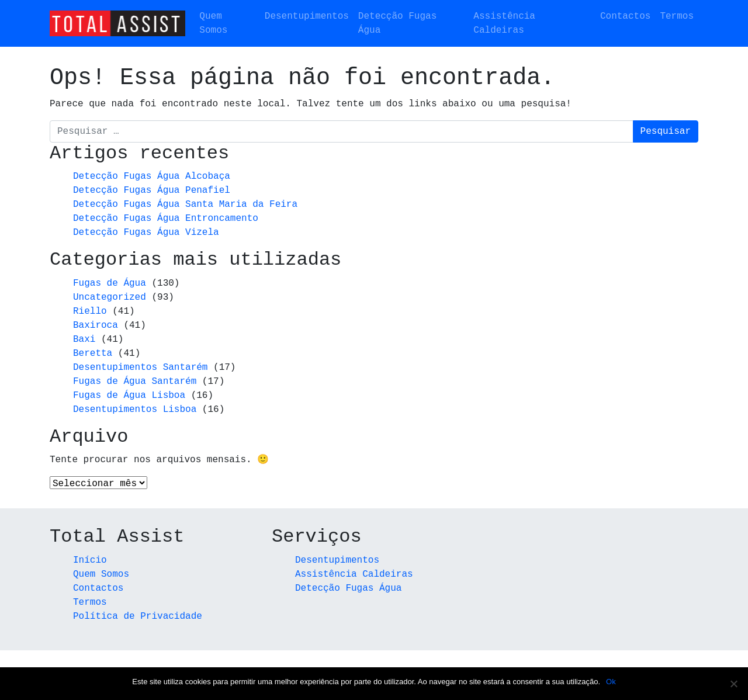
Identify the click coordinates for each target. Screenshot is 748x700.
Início (90, 561)
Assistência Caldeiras (504, 23)
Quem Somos (213, 23)
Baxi (84, 339)
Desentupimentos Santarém (140, 368)
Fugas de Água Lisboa (129, 396)
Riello (90, 311)
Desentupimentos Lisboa (135, 410)
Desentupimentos (307, 16)
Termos (677, 16)
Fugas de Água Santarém (135, 382)
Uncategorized (110, 297)
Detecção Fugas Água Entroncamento (166, 219)
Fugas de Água (110, 283)
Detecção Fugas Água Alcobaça (152, 176)
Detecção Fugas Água (397, 23)
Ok (611, 682)
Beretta (93, 354)
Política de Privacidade (138, 617)
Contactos (625, 16)
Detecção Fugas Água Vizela (146, 233)
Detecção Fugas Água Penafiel (152, 190)
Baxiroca (96, 325)
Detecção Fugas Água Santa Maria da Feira (185, 205)
